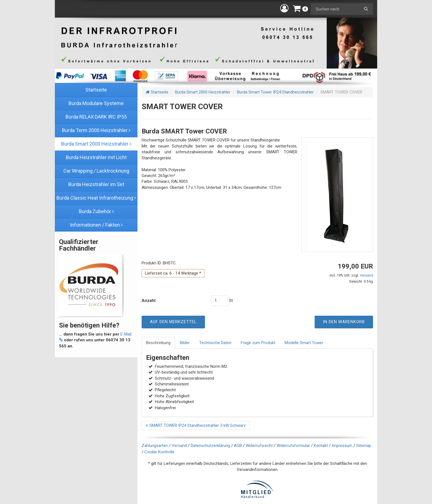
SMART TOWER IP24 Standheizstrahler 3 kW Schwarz (196, 425)
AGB (238, 446)
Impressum (342, 446)
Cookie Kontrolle (159, 452)
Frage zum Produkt (258, 343)
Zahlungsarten (155, 446)
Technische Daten (215, 343)
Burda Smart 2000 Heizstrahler (203, 92)
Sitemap (364, 446)
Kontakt (321, 446)
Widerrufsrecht (259, 446)
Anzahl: (149, 301)
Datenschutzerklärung (210, 446)
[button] (284, 8)
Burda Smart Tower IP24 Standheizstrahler (275, 92)
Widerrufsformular (293, 446)
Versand (366, 275)
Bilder (185, 343)
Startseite (157, 92)
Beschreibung (158, 343)
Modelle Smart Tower (304, 343)
